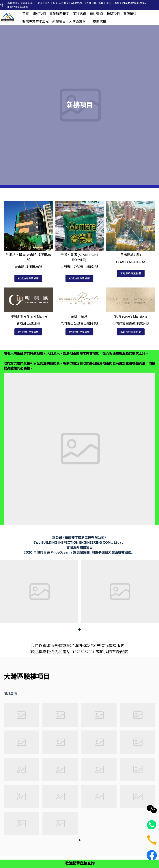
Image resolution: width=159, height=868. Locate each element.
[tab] (16, 694)
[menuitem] (26, 14)
